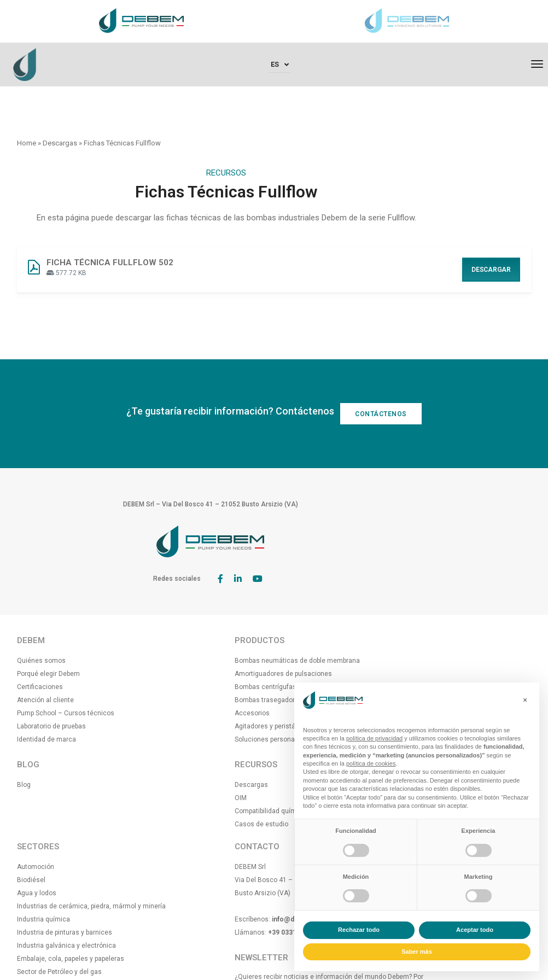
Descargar (491, 282)
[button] (525, 700)
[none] (279, 68)
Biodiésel (296, 647)
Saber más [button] (417, 952)
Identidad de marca (46, 713)
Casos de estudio (177, 824)
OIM (156, 798)
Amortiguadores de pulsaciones (199, 661)
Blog (24, 759)
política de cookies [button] (371, 763)
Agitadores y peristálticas (189, 713)
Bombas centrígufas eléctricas (197, 674)
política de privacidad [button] (374, 738)
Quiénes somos (41, 634)
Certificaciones (40, 661)
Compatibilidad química (185, 811)
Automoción (301, 634)
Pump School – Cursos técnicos (66, 687)
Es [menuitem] (275, 66)
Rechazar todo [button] (359, 930)
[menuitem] (279, 68)
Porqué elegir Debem (48, 647)
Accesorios (167, 700)
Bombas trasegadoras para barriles (203, 687)
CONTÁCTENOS (386, 441)
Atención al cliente (45, 674)
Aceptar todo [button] (475, 930)
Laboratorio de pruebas (51, 700)
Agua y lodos (302, 661)
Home (27, 143)
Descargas (60, 143)
